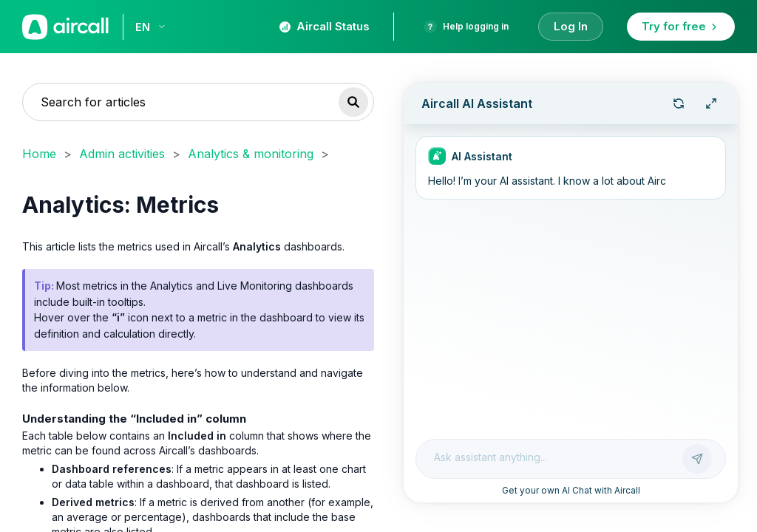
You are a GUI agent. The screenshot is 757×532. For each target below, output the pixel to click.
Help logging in (466, 27)
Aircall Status (325, 26)
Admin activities (122, 154)
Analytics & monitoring (251, 154)
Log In (571, 26)
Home (39, 154)
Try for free (681, 26)
